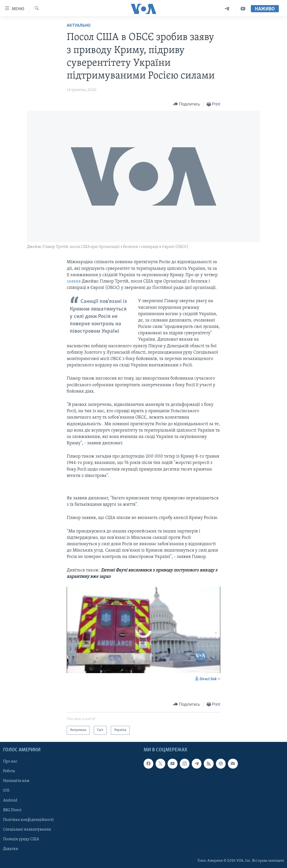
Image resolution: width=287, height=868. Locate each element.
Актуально (79, 26)
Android (10, 800)
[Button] (187, 104)
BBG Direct (12, 810)
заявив (74, 281)
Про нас (10, 762)
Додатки (11, 849)
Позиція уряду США (21, 839)
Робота (9, 771)
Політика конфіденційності (28, 820)
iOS (6, 791)
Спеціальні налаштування (27, 829)
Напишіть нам (16, 781)
